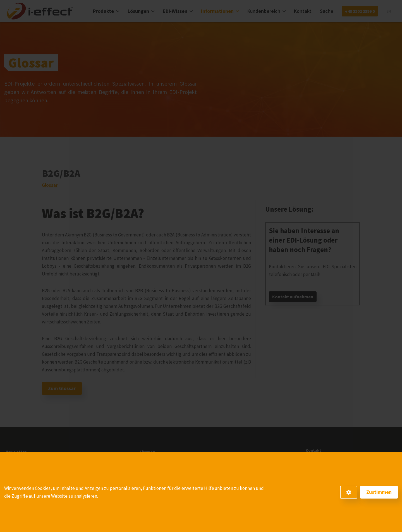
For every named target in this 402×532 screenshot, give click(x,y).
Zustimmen (379, 492)
